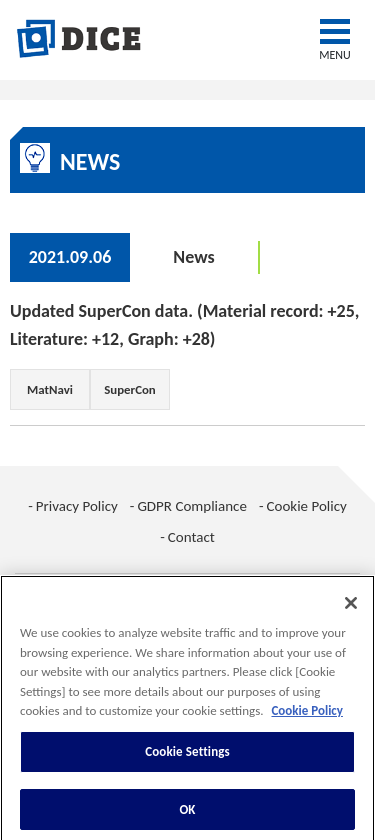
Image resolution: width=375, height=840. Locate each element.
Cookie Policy (307, 506)
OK (187, 814)
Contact (191, 537)
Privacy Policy (77, 506)
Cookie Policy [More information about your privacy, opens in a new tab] (306, 716)
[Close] (351, 609)
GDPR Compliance (192, 506)
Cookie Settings (187, 756)
